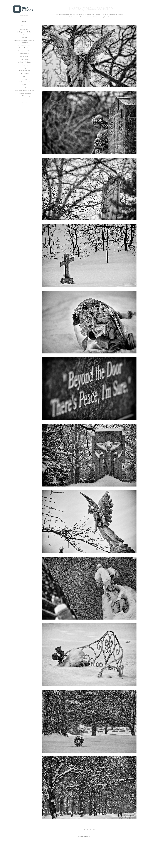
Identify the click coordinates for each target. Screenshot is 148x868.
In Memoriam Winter (24, 45)
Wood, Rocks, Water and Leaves (24, 90)
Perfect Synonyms (24, 73)
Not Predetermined (24, 82)
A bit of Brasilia (24, 54)
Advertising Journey (24, 96)
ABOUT (24, 22)
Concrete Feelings (24, 56)
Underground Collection (24, 32)
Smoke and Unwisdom (24, 62)
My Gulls (24, 38)
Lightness (24, 79)
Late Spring (24, 65)
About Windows (24, 59)
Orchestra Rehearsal (24, 71)
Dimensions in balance (24, 93)
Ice (24, 76)
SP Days (24, 68)
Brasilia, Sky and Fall (24, 51)
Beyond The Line (24, 48)
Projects (24, 26)
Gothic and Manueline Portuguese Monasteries (24, 41)
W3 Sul (24, 35)
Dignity (24, 85)
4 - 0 (24, 87)
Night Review (24, 29)
